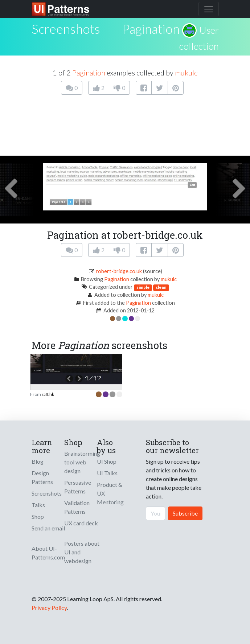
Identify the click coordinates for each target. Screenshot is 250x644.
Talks (38, 505)
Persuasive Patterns (78, 487)
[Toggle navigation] (209, 9)
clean (161, 287)
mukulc (186, 73)
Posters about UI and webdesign (82, 552)
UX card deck (81, 523)
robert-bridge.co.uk (119, 271)
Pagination (151, 29)
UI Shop (107, 461)
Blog (38, 461)
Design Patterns (42, 477)
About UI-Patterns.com (48, 553)
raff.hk (48, 394)
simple (143, 287)
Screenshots (47, 493)
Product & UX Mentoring (110, 493)
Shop (38, 516)
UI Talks (107, 473)
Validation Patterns (77, 507)
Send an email (48, 528)
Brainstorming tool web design (82, 462)
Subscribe (185, 513)
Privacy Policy (49, 608)
